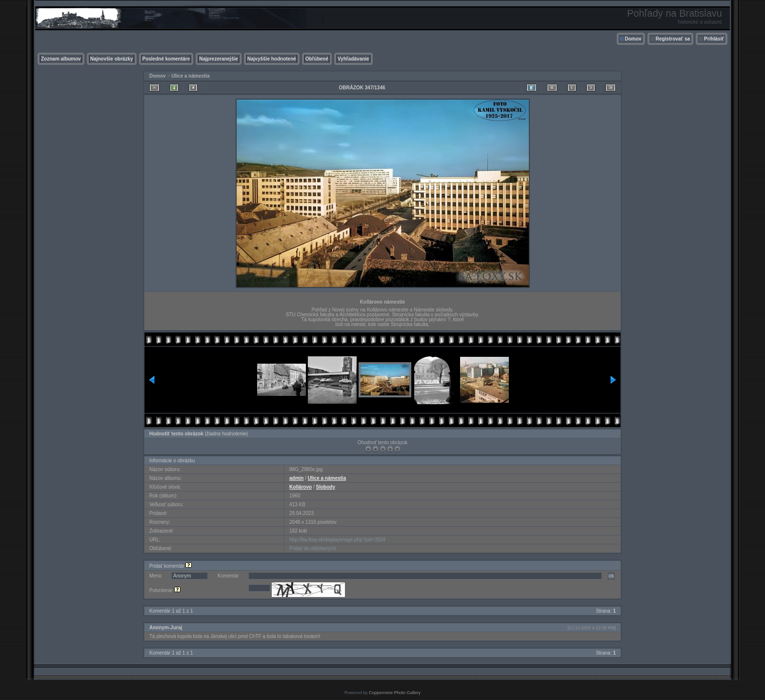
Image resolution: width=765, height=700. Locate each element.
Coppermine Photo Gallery (395, 693)
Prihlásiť (714, 39)
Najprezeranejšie (219, 59)
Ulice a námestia (190, 76)
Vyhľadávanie (353, 59)
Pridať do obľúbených (313, 548)
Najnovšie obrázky (112, 59)
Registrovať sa (673, 39)
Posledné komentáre (166, 59)
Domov (633, 39)
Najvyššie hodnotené (272, 59)
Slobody (326, 487)
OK (611, 576)
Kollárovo (301, 487)
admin (296, 478)
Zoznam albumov (61, 59)
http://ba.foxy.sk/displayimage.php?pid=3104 (337, 540)
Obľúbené (317, 59)
